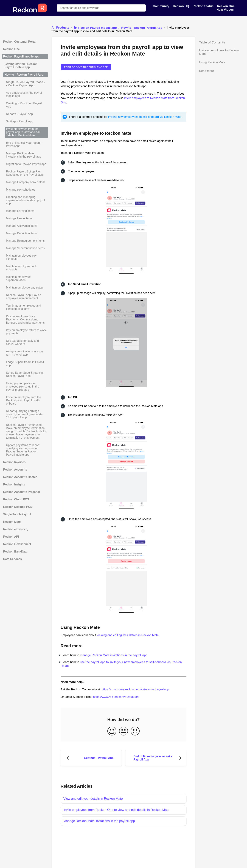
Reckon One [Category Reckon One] (11, 49)
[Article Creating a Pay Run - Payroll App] (25, 105)
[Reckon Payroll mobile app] (96, 28)
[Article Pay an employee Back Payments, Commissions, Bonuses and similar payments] (25, 320)
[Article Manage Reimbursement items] (25, 241)
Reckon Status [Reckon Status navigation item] (204, 6)
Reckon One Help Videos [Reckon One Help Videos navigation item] (226, 8)
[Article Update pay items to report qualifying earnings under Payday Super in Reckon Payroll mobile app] (25, 450)
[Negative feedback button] (135, 731)
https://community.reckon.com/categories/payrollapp (135, 689)
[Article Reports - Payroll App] (25, 114)
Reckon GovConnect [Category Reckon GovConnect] (17, 544)
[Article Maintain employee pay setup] (25, 288)
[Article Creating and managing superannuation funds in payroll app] (25, 200)
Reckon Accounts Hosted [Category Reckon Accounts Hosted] (20, 477)
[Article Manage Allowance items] (25, 226)
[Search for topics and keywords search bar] (101, 8)
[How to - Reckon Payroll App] (142, 28)
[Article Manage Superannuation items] (25, 248)
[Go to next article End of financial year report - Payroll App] (156, 758)
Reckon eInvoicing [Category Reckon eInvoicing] (16, 529)
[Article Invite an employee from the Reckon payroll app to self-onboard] (25, 400)
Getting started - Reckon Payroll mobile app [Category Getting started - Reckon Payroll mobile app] (21, 66)
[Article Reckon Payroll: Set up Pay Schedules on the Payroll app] (25, 173)
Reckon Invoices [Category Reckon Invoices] (14, 462)
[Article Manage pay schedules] (25, 190)
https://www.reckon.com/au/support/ (116, 697)
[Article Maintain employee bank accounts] (25, 268)
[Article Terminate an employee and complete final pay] (25, 307)
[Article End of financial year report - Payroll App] (25, 144)
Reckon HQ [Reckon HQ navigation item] (181, 6)
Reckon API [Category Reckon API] (11, 537)
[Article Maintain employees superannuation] (25, 279)
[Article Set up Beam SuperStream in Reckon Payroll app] (25, 374)
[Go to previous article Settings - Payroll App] (91, 758)
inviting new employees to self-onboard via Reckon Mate (145, 117)
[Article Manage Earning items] (25, 211)
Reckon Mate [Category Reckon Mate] (12, 522)
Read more (206, 71)
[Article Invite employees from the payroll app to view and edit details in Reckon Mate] (25, 132)
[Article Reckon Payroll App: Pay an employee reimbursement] (25, 297)
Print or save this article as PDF (86, 67)
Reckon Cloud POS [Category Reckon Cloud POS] (16, 499)
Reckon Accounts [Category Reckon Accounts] (15, 470)
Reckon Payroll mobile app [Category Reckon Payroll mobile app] (21, 57)
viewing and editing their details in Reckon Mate (128, 635)
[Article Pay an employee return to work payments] (25, 332)
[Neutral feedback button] (123, 731)
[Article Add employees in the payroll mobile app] (25, 94)
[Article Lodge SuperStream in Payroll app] (25, 364)
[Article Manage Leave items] (25, 218)
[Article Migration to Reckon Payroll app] (25, 164)
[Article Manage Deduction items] (25, 233)
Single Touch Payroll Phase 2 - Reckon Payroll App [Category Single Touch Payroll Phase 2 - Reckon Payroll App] (26, 84)
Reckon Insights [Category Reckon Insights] (14, 484)
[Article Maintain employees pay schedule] (25, 257)
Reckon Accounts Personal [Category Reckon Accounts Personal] (22, 492)
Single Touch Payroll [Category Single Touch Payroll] (17, 514)
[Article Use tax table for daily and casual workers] (25, 342)
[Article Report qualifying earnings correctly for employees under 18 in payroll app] (25, 414)
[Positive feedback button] (112, 731)
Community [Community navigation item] (161, 6)
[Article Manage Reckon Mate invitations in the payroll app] (25, 155)
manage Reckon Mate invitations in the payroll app (114, 655)
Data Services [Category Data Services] (12, 559)
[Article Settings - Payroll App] (25, 122)
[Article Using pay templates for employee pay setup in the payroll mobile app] (25, 387)
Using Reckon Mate (212, 62)
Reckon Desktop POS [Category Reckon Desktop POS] (18, 507)
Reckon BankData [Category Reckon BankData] (15, 552)
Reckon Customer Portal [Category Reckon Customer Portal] (20, 42)
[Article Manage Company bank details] (25, 182)
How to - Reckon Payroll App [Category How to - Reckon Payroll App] (24, 75)
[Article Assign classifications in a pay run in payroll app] (25, 353)
